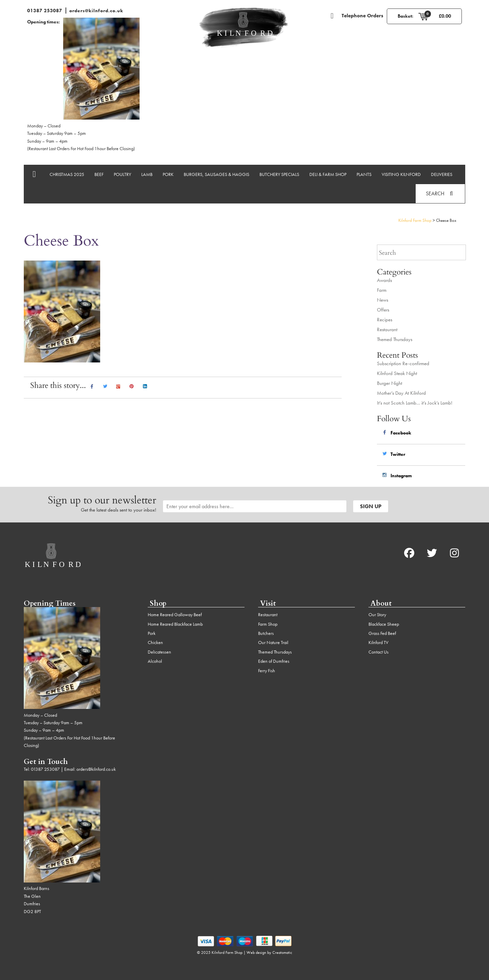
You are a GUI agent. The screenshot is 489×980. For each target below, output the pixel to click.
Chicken (155, 642)
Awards (384, 280)
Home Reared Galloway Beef (175, 614)
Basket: (405, 16)
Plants (364, 174)
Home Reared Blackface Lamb (175, 624)
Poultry (122, 174)
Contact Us (378, 652)
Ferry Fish (267, 671)
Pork (168, 174)
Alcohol (155, 661)
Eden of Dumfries (274, 661)
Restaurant (387, 329)
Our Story (377, 614)
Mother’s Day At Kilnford (401, 393)
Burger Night (390, 383)
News (383, 300)
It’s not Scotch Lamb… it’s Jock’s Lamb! (415, 403)
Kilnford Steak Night (397, 373)
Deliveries (442, 174)
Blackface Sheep (384, 624)
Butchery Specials (279, 174)
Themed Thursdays (395, 339)
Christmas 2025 (67, 174)
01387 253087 (45, 11)
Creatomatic (282, 952)
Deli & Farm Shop (328, 174)
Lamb (147, 174)
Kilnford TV (378, 642)
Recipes (385, 320)
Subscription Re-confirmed (403, 363)
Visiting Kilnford (401, 174)
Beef (99, 174)
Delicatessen (159, 652)
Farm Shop (268, 624)
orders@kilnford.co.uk (96, 11)
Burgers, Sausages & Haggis (216, 174)
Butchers (266, 633)
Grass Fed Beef (382, 633)
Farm (382, 290)
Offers (383, 310)
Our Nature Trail (273, 642)
